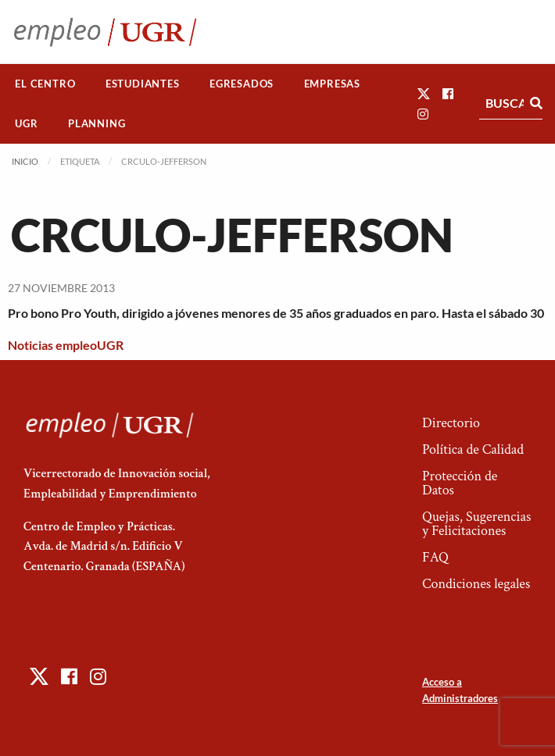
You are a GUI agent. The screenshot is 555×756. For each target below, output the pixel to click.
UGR (26, 123)
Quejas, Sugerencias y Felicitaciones (476, 524)
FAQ (435, 557)
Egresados (242, 84)
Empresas (332, 84)
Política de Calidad (473, 449)
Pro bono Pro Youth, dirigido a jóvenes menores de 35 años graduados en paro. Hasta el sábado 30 (276, 313)
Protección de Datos (460, 483)
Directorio (451, 423)
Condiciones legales (476, 584)
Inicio (25, 161)
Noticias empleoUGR (66, 345)
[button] (424, 93)
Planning (97, 123)
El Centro (45, 84)
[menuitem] (45, 84)
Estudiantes (143, 84)
